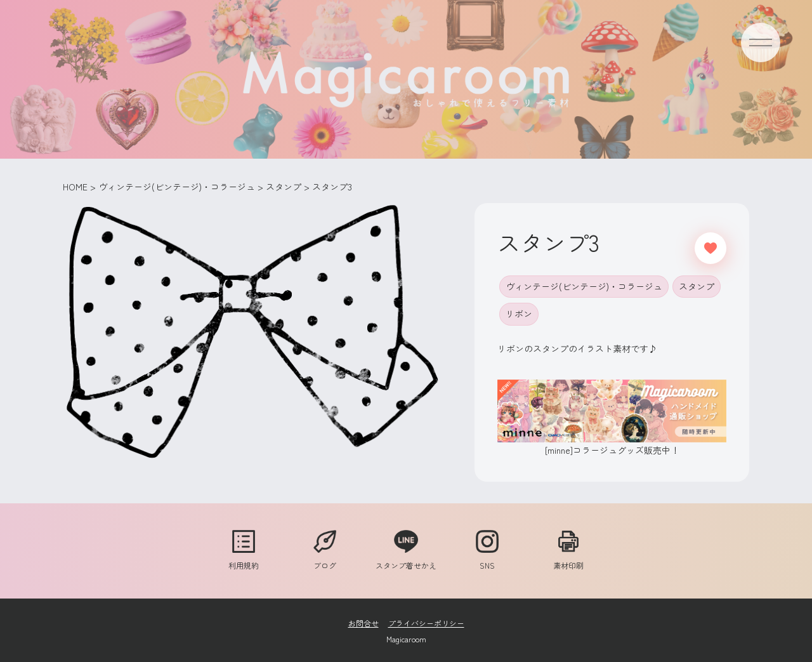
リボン (519, 314)
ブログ (325, 559)
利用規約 (244, 559)
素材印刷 (568, 559)
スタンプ (697, 286)
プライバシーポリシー (426, 623)
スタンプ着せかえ (406, 559)
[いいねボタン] (710, 248)
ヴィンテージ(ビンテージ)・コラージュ (584, 286)
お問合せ (363, 623)
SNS (487, 559)
